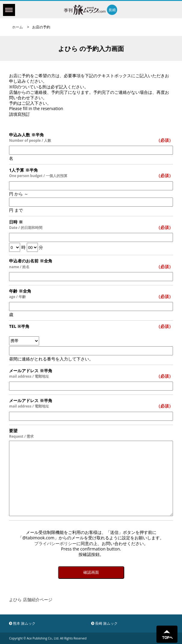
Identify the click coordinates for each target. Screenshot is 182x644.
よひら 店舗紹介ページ (31, 600)
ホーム (17, 27)
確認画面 (91, 572)
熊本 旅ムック (22, 623)
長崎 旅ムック (104, 623)
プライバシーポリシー (55, 543)
